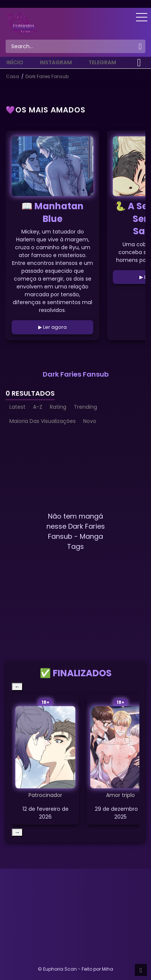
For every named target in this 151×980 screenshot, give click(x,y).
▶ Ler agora (52, 327)
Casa (13, 76)
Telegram (102, 62)
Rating (58, 407)
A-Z (38, 407)
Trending (85, 407)
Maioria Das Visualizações (43, 421)
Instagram (56, 62)
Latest (17, 407)
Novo (90, 421)
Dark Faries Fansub (47, 76)
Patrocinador (45, 795)
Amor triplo (120, 795)
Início (15, 62)
